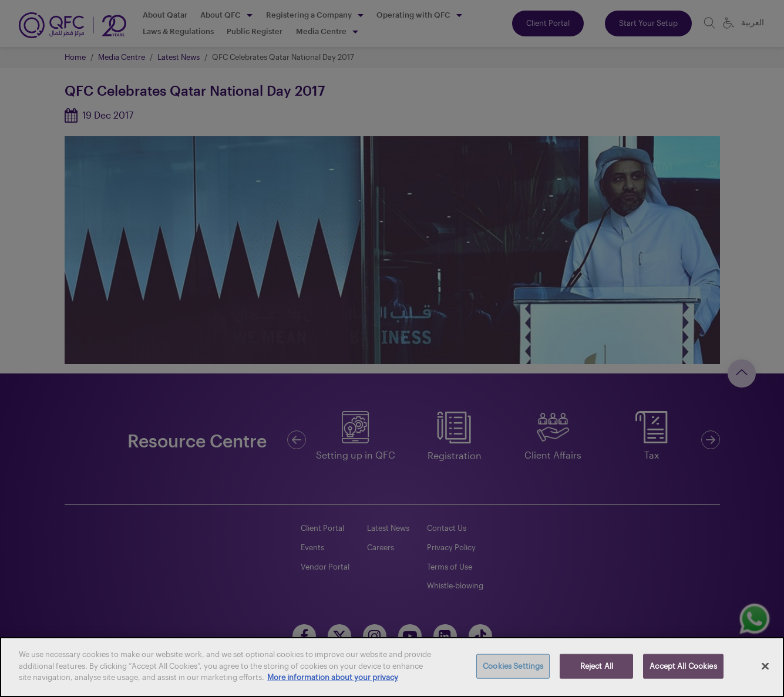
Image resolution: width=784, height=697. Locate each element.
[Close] (765, 666)
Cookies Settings (513, 666)
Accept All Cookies (683, 666)
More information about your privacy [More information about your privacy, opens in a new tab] (333, 677)
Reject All (597, 666)
